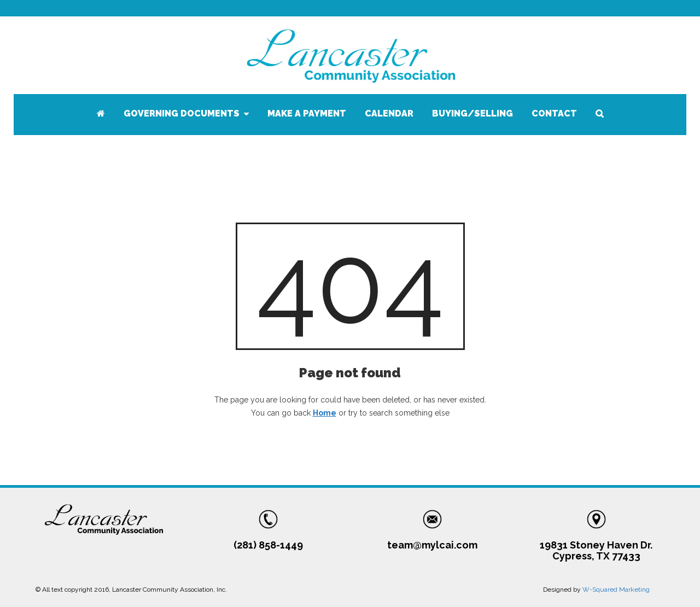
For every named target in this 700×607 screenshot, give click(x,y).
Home (325, 413)
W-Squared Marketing (616, 590)
